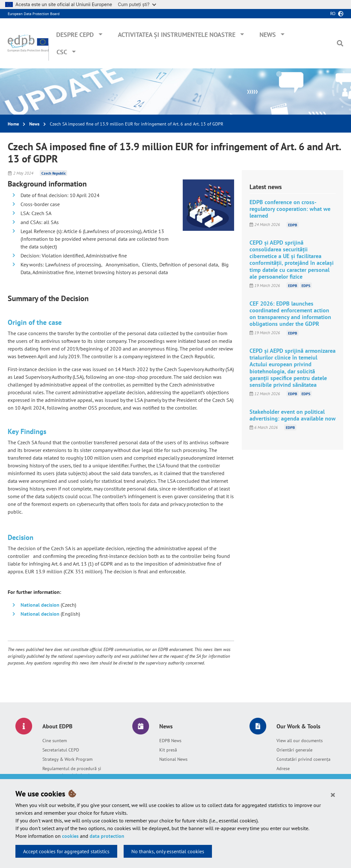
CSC (62, 52)
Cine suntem (55, 741)
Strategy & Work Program (67, 759)
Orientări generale (294, 750)
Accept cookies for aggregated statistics (66, 851)
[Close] (333, 794)
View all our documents (300, 741)
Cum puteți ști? (137, 4)
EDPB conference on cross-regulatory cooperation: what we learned (290, 209)
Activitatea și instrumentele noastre (177, 35)
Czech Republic (54, 173)
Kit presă (168, 750)
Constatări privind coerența (303, 759)
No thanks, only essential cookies (168, 851)
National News (173, 759)
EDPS (306, 286)
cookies (70, 836)
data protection (107, 836)
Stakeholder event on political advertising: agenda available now (293, 415)
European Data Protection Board (34, 14)
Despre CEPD (75, 35)
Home (13, 124)
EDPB (293, 225)
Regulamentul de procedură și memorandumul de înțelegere (72, 772)
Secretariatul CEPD (61, 750)
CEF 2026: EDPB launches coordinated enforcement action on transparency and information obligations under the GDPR (290, 314)
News (268, 35)
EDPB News (170, 741)
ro (333, 13)
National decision (41, 605)
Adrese (283, 768)
